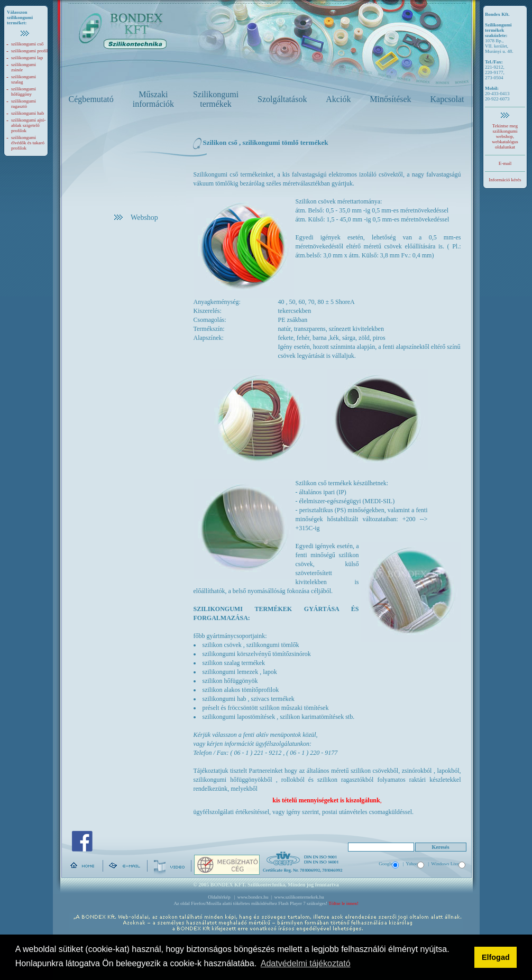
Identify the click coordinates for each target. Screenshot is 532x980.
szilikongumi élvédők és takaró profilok (28, 143)
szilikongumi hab (27, 113)
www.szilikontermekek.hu (299, 897)
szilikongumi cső (27, 44)
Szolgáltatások (282, 99)
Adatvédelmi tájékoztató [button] (306, 963)
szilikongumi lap (27, 58)
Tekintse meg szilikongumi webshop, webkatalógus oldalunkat (505, 136)
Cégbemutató (91, 99)
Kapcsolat (447, 99)
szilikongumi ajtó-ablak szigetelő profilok (29, 125)
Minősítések (390, 99)
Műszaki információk (153, 99)
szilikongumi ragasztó (24, 104)
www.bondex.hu (253, 897)
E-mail (505, 163)
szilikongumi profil (29, 51)
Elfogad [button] (496, 957)
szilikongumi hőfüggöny (24, 91)
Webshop (136, 218)
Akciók (338, 99)
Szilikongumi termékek (216, 99)
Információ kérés (505, 180)
